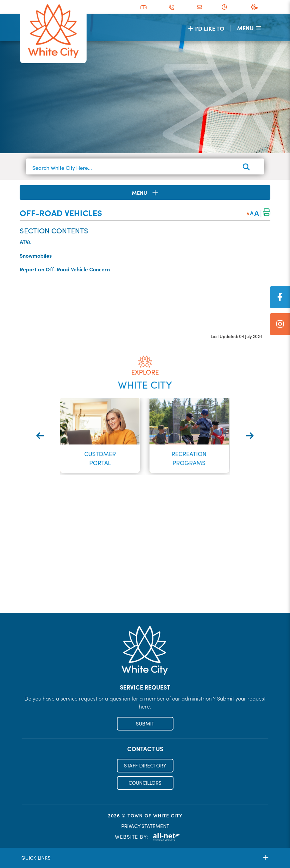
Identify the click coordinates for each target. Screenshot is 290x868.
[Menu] (249, 28)
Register (145, 599)
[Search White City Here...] (145, 168)
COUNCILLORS (145, 783)
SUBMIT (145, 723)
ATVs (25, 242)
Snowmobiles (36, 255)
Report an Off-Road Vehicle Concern (65, 269)
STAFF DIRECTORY (145, 765)
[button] (139, 485)
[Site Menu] (145, 192)
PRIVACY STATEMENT (145, 826)
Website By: (147, 837)
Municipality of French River (53, 31)
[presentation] (40, 436)
